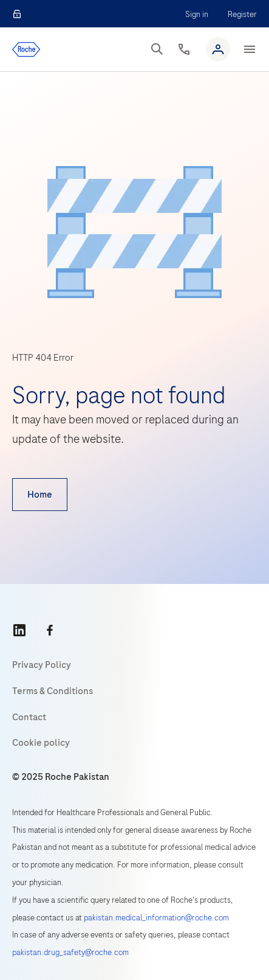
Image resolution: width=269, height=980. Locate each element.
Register (242, 14)
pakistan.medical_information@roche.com (156, 918)
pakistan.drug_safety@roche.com (70, 952)
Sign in (197, 14)
